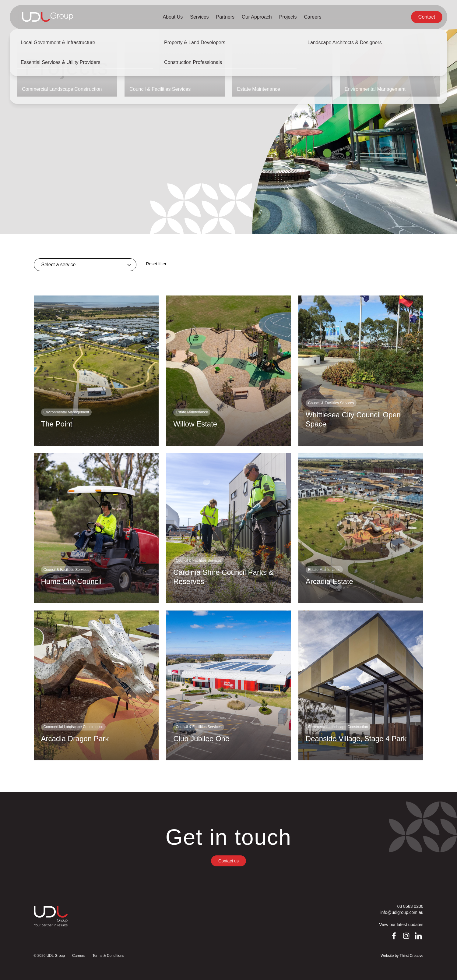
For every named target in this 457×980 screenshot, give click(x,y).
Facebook (394, 936)
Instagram (406, 936)
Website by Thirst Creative (402, 956)
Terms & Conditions (108, 956)
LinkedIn (419, 936)
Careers (79, 956)
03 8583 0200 (410, 906)
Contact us (228, 861)
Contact (427, 17)
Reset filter (156, 264)
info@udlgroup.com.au (402, 912)
